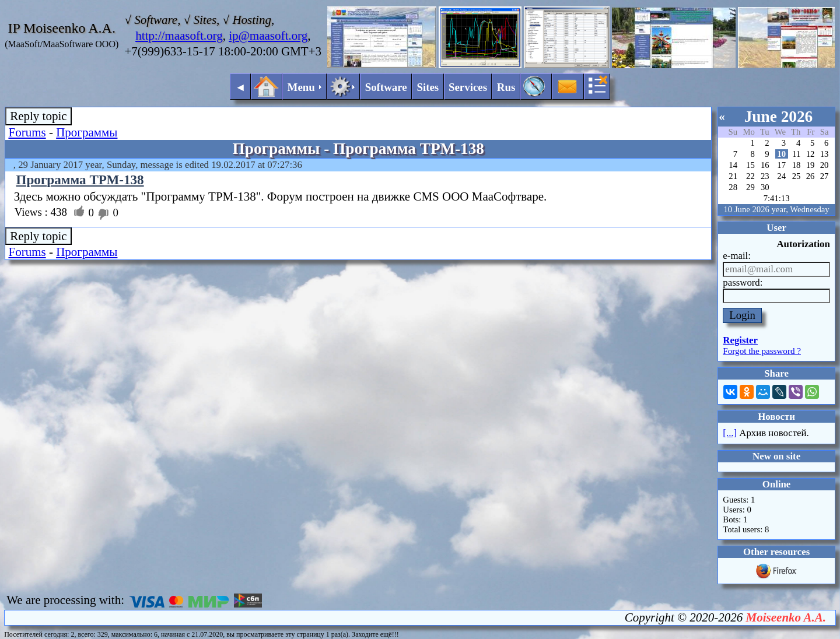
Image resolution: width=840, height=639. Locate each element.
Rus (506, 87)
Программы (87, 132)
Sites (428, 87)
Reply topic (38, 116)
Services (468, 87)
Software (386, 87)
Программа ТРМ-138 (80, 180)
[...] (730, 433)
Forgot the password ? (762, 351)
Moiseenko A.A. (786, 617)
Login (742, 315)
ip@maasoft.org (268, 36)
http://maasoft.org (179, 36)
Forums (27, 132)
